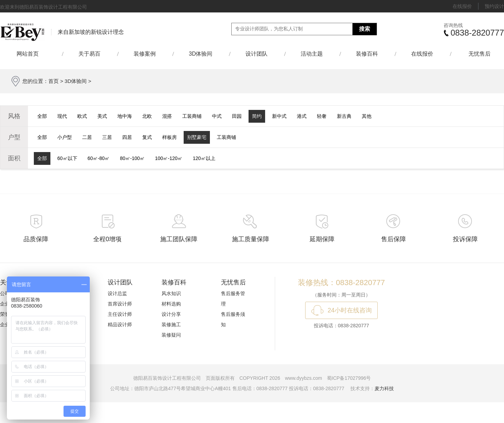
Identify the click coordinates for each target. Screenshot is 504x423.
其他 (367, 116)
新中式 (279, 116)
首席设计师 (120, 304)
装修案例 (145, 54)
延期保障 (322, 239)
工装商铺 (192, 116)
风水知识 (171, 293)
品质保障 (36, 239)
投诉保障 (465, 239)
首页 (54, 81)
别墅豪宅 (197, 137)
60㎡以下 (67, 158)
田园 (237, 116)
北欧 (147, 116)
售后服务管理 (233, 299)
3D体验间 (201, 54)
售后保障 (394, 239)
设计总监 (117, 293)
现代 (62, 116)
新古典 (344, 116)
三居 (107, 137)
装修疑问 (171, 335)
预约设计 (494, 6)
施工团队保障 (179, 239)
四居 (127, 137)
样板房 (169, 137)
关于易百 (89, 54)
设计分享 (171, 314)
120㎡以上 (204, 158)
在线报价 (462, 6)
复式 (147, 137)
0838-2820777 (477, 33)
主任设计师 (120, 314)
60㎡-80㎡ (99, 158)
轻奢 (322, 116)
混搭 (167, 116)
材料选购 (171, 304)
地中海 (125, 116)
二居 (87, 137)
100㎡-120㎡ (169, 158)
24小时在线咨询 (350, 310)
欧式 (82, 116)
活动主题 (312, 54)
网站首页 (31, 54)
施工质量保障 (251, 239)
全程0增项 (107, 239)
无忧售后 (479, 54)
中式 (217, 116)
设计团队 (256, 54)
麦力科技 (384, 388)
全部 (42, 116)
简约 (257, 116)
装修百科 (367, 54)
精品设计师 (120, 325)
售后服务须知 (233, 319)
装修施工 (171, 325)
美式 (102, 116)
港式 (302, 116)
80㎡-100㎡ (132, 158)
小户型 (65, 137)
